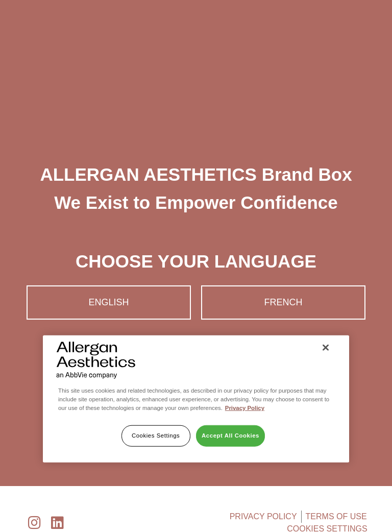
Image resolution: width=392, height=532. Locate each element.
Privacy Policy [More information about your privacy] (245, 408)
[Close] (326, 348)
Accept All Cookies (230, 436)
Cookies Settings (156, 436)
